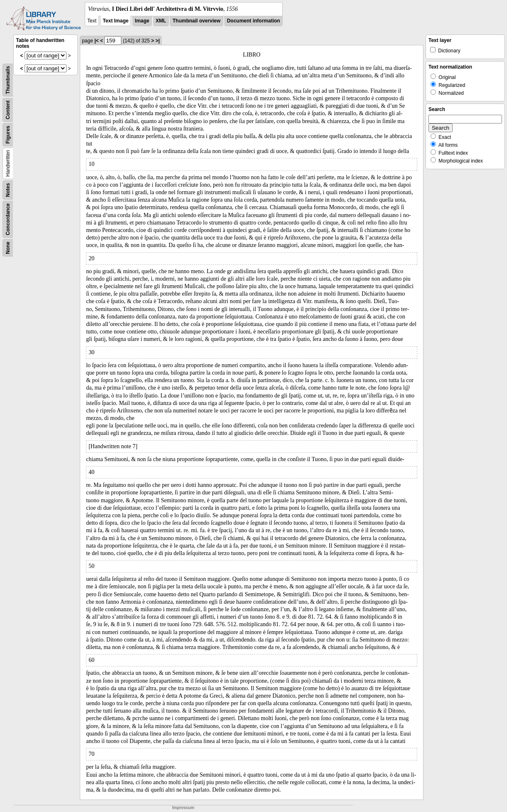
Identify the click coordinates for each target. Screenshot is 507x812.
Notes (8, 190)
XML (161, 21)
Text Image (116, 21)
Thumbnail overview (196, 21)
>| (158, 41)
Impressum (183, 808)
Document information (253, 21)
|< (96, 41)
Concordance (8, 219)
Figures (8, 135)
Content (8, 110)
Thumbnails (8, 80)
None (8, 248)
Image (142, 21)
